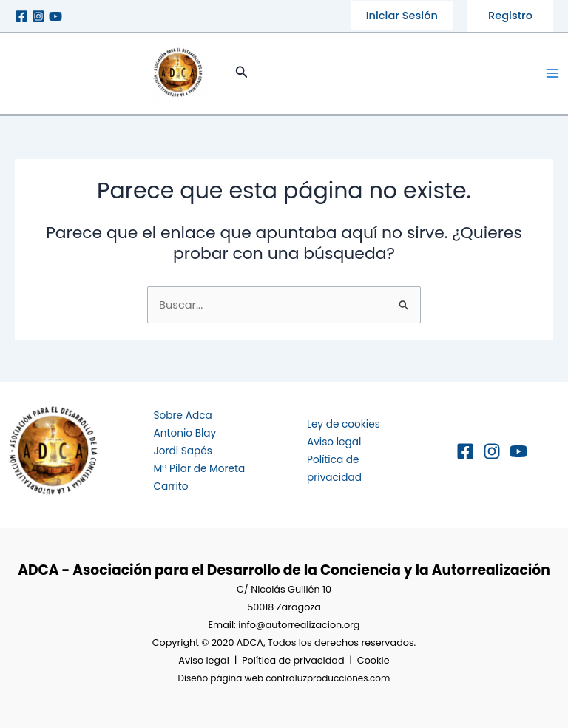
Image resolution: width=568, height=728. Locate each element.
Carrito (171, 486)
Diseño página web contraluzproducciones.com (284, 678)
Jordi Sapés (183, 451)
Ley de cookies (344, 424)
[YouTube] (518, 451)
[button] (402, 16)
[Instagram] (38, 16)
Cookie (373, 660)
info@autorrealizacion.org (299, 625)
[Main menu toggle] (552, 73)
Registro (510, 16)
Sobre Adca (183, 415)
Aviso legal (334, 442)
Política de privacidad (293, 660)
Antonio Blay (185, 433)
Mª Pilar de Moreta (200, 469)
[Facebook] (21, 16)
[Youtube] (55, 16)
